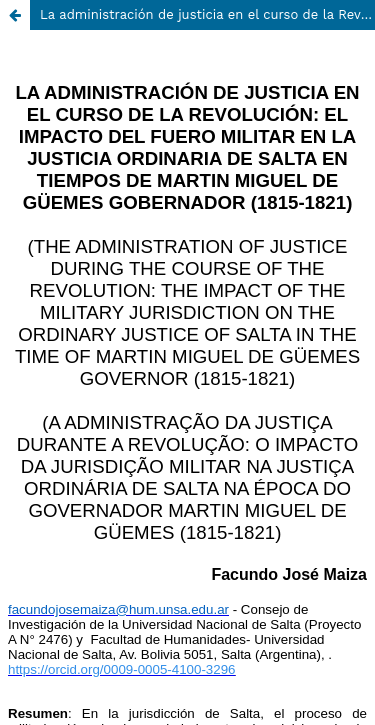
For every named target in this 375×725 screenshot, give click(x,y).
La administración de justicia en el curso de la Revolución (207, 14)
